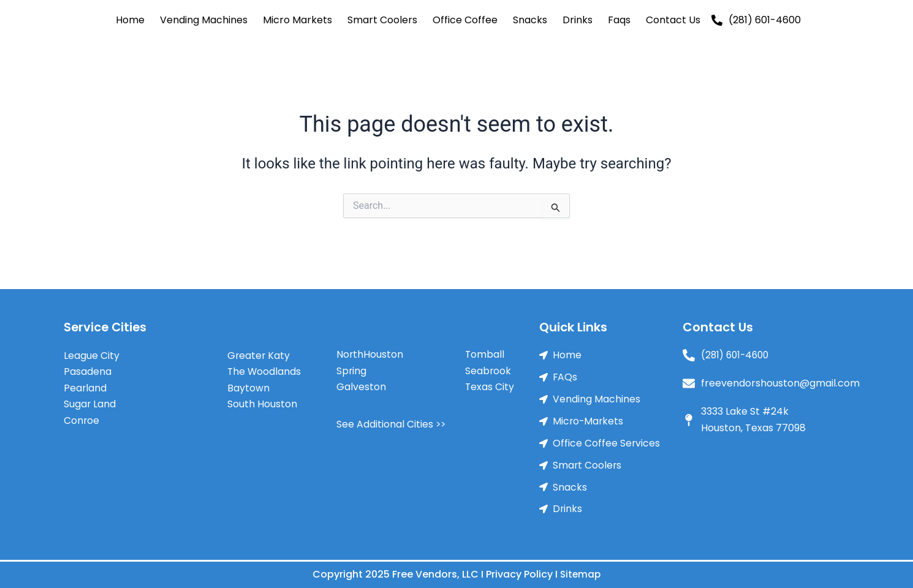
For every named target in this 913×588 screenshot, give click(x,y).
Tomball (485, 352)
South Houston (262, 401)
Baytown (248, 385)
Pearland (85, 385)
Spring (352, 368)
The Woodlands (265, 368)
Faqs (619, 20)
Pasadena (88, 368)
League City (92, 352)
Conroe (82, 417)
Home (130, 20)
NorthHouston (370, 352)
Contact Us (673, 20)
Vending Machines (204, 20)
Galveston (361, 384)
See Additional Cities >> (392, 421)
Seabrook (488, 368)
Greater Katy (259, 352)
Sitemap (581, 574)
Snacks (530, 20)
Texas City (490, 384)
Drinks (578, 20)
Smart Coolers (382, 20)
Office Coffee (465, 20)
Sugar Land (90, 401)
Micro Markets (297, 20)
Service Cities (106, 325)
